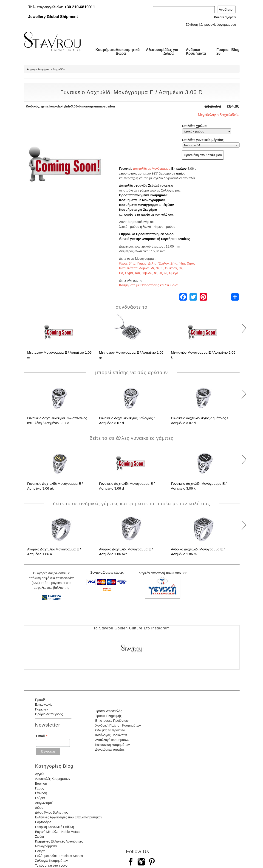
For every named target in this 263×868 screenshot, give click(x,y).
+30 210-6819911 (80, 7)
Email (42, 736)
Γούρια (40, 798)
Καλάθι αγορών (225, 17)
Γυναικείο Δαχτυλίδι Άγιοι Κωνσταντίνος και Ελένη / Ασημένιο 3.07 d (57, 420)
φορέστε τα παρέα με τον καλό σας (149, 214)
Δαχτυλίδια (59, 69)
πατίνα (180, 173)
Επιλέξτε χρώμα (194, 126)
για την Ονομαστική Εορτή (150, 239)
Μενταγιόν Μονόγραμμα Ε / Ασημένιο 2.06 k (203, 355)
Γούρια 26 (222, 52)
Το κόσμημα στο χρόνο (51, 865)
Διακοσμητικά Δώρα (127, 52)
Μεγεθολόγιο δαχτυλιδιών (219, 115)
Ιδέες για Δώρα (171, 52)
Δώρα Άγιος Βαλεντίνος (52, 812)
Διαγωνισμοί (44, 803)
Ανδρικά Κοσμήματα (196, 52)
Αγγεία (40, 774)
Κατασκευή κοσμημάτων (112, 745)
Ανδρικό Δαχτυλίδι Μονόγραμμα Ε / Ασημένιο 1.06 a (54, 552)
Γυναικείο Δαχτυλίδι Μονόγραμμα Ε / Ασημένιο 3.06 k (199, 486)
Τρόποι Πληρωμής (108, 716)
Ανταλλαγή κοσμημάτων (112, 740)
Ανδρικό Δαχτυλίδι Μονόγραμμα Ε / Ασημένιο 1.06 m (198, 552)
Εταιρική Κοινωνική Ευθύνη (55, 827)
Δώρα (39, 808)
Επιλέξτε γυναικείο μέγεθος (203, 140)
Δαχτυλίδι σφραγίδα (133, 186)
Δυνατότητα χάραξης (110, 750)
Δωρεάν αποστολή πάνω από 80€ (163, 573)
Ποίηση (40, 851)
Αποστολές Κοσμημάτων (53, 779)
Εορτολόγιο (43, 822)
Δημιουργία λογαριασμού (218, 25)
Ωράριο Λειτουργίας (49, 714)
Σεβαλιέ (154, 186)
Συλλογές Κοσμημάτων (52, 861)
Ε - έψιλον (179, 169)
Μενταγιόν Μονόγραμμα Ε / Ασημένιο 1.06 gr (131, 355)
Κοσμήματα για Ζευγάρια (138, 210)
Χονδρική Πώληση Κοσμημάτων (118, 725)
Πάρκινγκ (42, 709)
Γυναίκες (183, 239)
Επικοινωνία (44, 705)
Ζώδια (40, 837)
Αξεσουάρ (155, 50)
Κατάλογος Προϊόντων (111, 735)
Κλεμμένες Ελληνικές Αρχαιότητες (59, 841)
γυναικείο (166, 186)
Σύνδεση (192, 25)
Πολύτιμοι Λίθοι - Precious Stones (59, 856)
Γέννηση (41, 793)
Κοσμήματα (106, 50)
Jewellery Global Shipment (53, 17)
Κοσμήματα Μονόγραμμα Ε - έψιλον (147, 205)
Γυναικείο (126, 169)
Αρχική (31, 69)
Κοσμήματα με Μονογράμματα (142, 200)
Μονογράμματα (46, 846)
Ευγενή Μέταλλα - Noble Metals (58, 832)
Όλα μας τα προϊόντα (110, 730)
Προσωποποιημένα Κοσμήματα (143, 195)
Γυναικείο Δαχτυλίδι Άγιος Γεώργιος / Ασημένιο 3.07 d (127, 420)
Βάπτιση (41, 783)
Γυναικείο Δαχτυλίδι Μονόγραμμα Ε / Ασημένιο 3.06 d (127, 486)
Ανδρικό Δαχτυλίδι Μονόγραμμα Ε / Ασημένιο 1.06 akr (126, 552)
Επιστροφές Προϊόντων (112, 721)
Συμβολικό (127, 234)
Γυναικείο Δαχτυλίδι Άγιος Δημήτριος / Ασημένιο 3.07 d (199, 420)
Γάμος (40, 788)
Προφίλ (40, 700)
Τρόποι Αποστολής (109, 711)
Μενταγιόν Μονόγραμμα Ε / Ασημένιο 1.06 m (59, 355)
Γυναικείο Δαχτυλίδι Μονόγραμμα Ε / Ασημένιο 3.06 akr (55, 486)
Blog (235, 50)
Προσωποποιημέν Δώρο (155, 234)
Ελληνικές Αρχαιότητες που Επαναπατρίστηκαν (69, 817)
